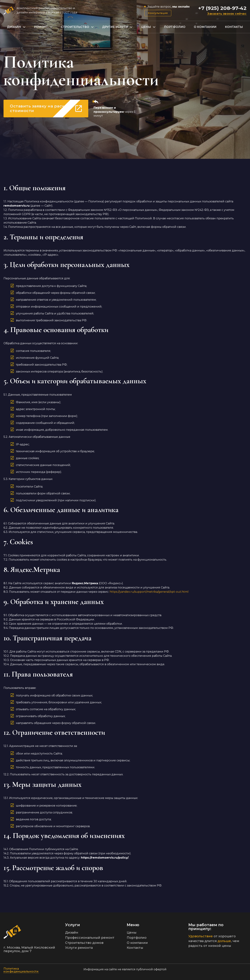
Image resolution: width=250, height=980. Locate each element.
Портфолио (175, 27)
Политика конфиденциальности (21, 970)
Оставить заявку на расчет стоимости (46, 108)
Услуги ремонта (79, 948)
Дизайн (14, 27)
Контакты (234, 27)
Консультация (158, 13)
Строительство (75, 27)
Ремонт (41, 27)
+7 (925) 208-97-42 (222, 8)
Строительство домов (84, 943)
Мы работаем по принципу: (206, 927)
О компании (205, 27)
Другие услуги (115, 27)
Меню (133, 925)
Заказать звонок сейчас (227, 14)
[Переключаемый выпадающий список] (24, 27)
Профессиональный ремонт (90, 938)
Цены (146, 27)
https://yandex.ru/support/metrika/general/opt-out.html (149, 592)
